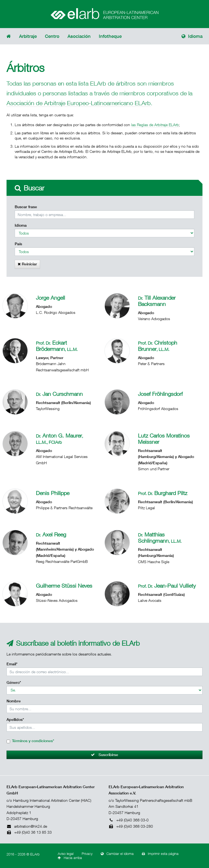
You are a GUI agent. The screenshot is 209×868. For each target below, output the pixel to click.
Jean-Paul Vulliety (167, 586)
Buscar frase (26, 207)
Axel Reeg (51, 534)
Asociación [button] (79, 36)
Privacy (87, 854)
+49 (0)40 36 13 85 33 (29, 832)
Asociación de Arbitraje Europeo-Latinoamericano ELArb (79, 103)
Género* (14, 682)
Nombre (14, 701)
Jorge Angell (50, 298)
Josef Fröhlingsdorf (160, 394)
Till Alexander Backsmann (157, 301)
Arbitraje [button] (28, 36)
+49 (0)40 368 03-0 (129, 820)
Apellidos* (15, 720)
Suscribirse (104, 755)
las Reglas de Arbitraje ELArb (155, 125)
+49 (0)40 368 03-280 (131, 826)
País (18, 244)
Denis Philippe (53, 493)
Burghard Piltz (163, 493)
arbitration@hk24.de (27, 826)
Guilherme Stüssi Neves (64, 586)
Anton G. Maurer (59, 438)
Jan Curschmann (59, 394)
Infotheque (110, 36)
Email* (12, 664)
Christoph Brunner (158, 346)
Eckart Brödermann (57, 346)
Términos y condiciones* (33, 741)
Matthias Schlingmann (160, 538)
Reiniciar (27, 264)
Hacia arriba (70, 858)
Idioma (192, 36)
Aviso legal (66, 854)
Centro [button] (52, 36)
